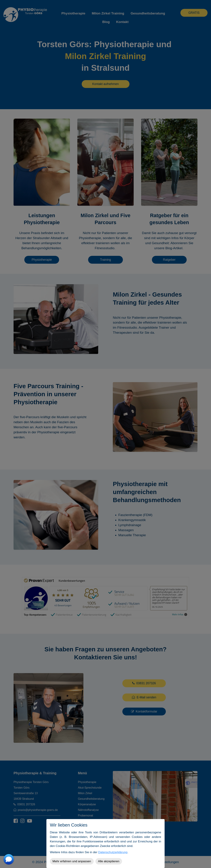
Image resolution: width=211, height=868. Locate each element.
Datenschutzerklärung (113, 852)
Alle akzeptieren (109, 861)
